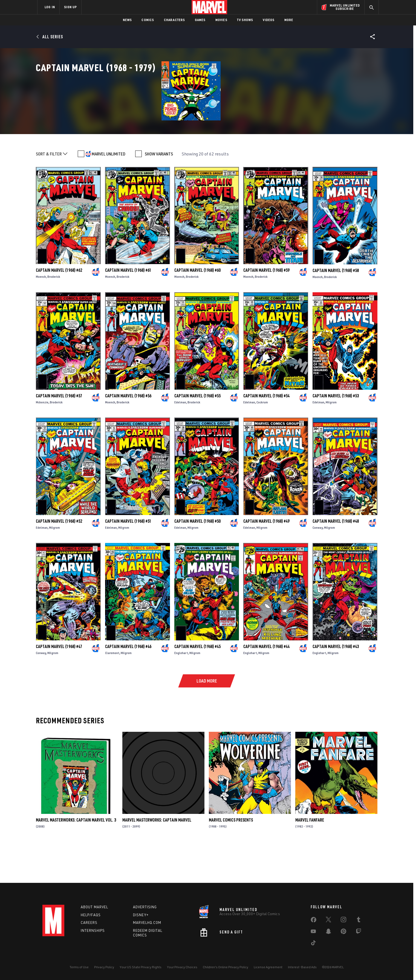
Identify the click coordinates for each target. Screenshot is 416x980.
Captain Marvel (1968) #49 (266, 557)
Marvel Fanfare (310, 857)
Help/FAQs (91, 915)
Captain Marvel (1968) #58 (336, 307)
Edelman (180, 439)
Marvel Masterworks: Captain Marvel (157, 857)
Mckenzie (42, 439)
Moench (41, 313)
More (289, 20)
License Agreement (268, 967)
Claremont (112, 689)
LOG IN (50, 7)
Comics (148, 20)
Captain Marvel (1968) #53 (336, 432)
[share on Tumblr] (359, 921)
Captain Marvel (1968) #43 (336, 683)
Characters (174, 20)
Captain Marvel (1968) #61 (128, 307)
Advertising (145, 907)
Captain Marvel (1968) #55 (197, 432)
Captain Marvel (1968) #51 (128, 557)
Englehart (181, 689)
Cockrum (262, 439)
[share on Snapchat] (328, 932)
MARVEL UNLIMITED (109, 190)
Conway (318, 564)
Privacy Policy (104, 967)
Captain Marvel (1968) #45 (197, 683)
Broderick (54, 313)
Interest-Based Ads (302, 967)
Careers (89, 923)
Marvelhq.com (147, 923)
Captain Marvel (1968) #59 (266, 307)
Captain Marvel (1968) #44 (266, 683)
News (127, 20)
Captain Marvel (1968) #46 (128, 683)
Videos (268, 20)
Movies (221, 20)
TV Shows (245, 20)
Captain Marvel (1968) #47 (59, 683)
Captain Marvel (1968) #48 (336, 557)
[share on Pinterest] (343, 932)
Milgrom (331, 439)
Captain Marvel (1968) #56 (128, 432)
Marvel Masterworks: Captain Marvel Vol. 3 (76, 857)
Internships (93, 930)
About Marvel (94, 907)
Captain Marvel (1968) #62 (59, 307)
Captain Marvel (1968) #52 (59, 557)
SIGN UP (70, 7)
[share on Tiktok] (313, 944)
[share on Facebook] (314, 921)
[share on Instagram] (343, 921)
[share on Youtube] (313, 932)
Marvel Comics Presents (231, 857)
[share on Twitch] (359, 932)
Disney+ (141, 915)
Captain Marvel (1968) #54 (266, 432)
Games (200, 20)
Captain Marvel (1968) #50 (197, 557)
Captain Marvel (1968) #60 (197, 307)
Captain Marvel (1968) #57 (59, 432)
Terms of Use (79, 967)
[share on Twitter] (328, 921)
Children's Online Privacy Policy (226, 967)
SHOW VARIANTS (159, 190)
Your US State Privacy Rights (141, 967)
